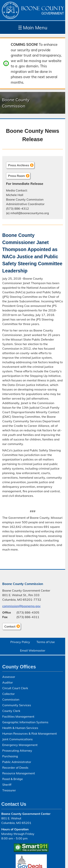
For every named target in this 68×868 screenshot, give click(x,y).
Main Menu (33, 28)
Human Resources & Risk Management (30, 733)
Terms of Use (46, 642)
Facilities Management (18, 716)
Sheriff (7, 785)
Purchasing (10, 756)
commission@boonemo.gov (21, 606)
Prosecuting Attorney (17, 751)
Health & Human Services (20, 728)
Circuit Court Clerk (15, 688)
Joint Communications (17, 739)
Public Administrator (17, 762)
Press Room (17, 176)
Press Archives (19, 165)
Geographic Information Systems (25, 722)
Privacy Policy (20, 642)
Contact (9, 627)
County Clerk (11, 711)
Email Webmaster (33, 650)
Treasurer (9, 790)
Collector (8, 694)
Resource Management (19, 773)
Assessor (9, 677)
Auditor (8, 682)
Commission (11, 699)
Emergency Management (20, 745)
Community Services (17, 705)
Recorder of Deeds (15, 768)
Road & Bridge (13, 779)
